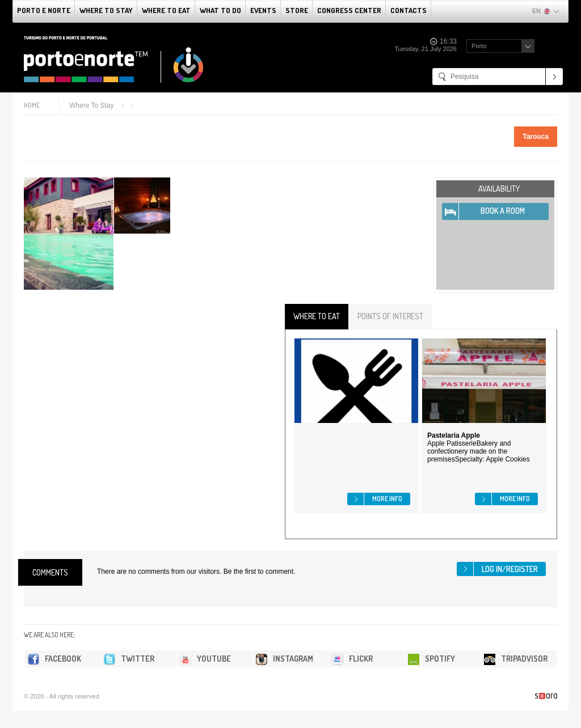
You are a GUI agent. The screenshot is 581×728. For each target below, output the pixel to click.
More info (387, 499)
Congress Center (349, 10)
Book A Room (503, 211)
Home (32, 105)
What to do (220, 10)
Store (297, 10)
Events (263, 10)
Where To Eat (166, 10)
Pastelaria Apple (454, 435)
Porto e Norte (44, 10)
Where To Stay (106, 10)
